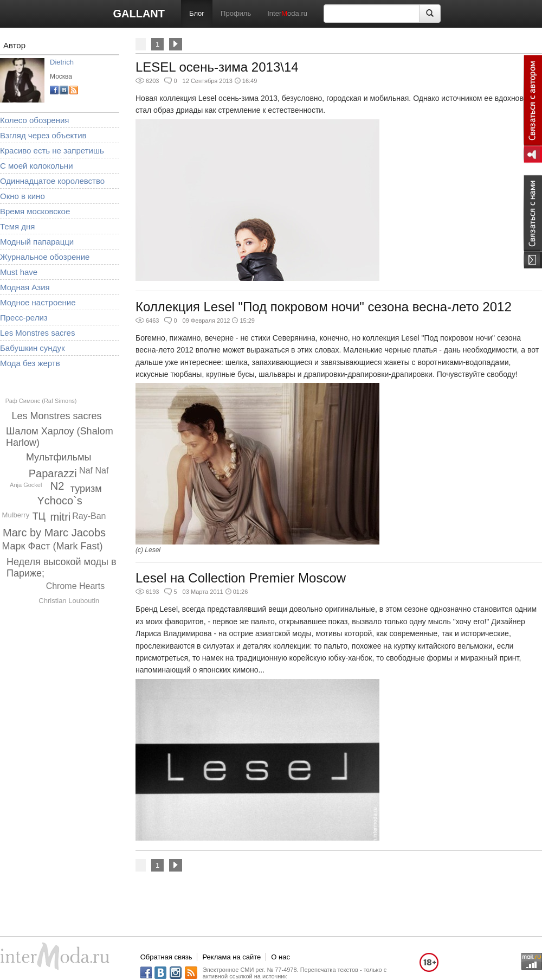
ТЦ (39, 516)
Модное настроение (38, 302)
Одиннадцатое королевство (52, 181)
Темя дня (17, 226)
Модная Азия (25, 287)
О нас (280, 957)
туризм (86, 489)
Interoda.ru (287, 13)
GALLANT (139, 14)
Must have (19, 272)
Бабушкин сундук (32, 348)
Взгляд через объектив (43, 135)
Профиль (236, 13)
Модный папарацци (37, 242)
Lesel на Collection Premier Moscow (241, 578)
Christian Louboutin (69, 601)
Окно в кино (22, 196)
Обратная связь (166, 957)
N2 (57, 486)
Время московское (35, 211)
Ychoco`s (60, 501)
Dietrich (62, 62)
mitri (60, 517)
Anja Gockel (26, 485)
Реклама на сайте (231, 957)
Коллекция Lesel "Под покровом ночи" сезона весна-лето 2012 (324, 307)
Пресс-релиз (24, 318)
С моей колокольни (37, 166)
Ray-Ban (89, 516)
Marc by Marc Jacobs (54, 533)
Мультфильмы (59, 457)
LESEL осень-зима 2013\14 (217, 67)
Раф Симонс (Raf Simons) (41, 401)
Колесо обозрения (34, 120)
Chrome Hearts (75, 586)
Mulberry (16, 515)
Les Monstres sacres (37, 333)
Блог (197, 13)
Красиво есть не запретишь (52, 150)
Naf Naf (94, 470)
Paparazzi (53, 473)
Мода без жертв (30, 363)
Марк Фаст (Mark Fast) (52, 546)
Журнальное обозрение (45, 257)
